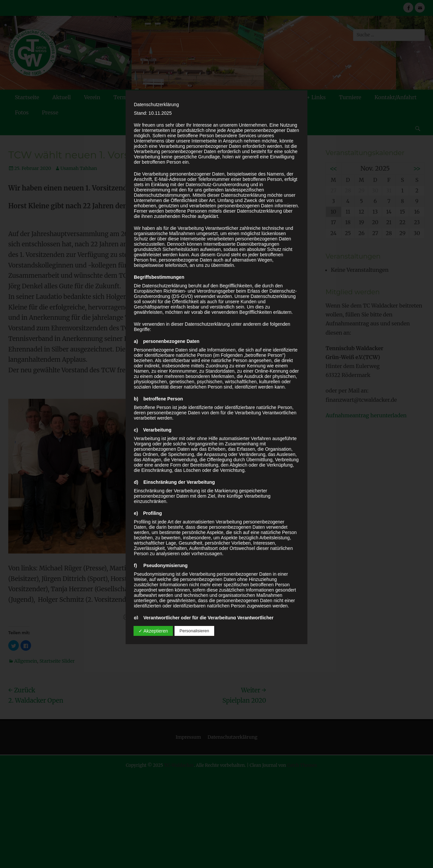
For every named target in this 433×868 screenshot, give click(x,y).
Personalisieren (194, 631)
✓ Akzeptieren (153, 631)
